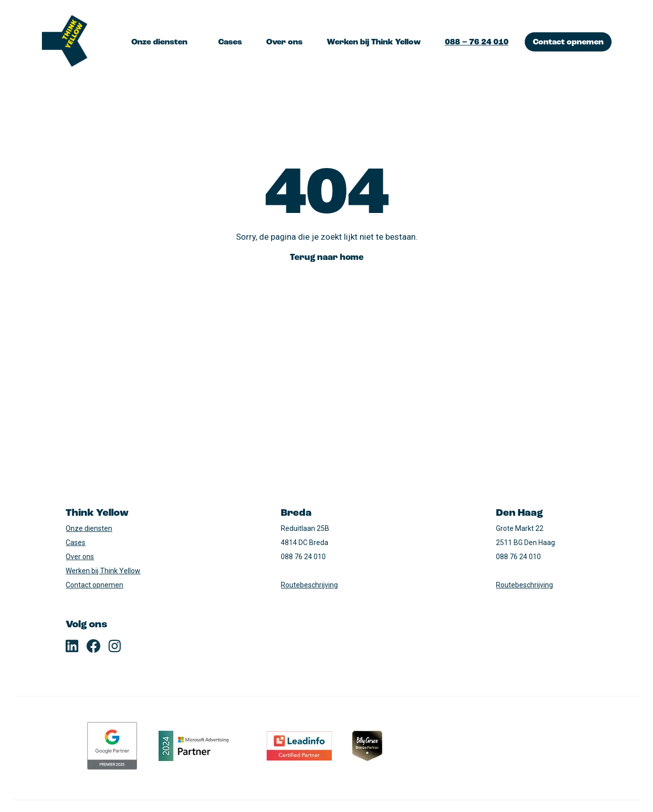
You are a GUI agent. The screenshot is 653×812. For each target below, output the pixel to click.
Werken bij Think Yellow (374, 42)
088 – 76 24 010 (477, 42)
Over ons (284, 42)
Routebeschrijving (309, 585)
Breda (296, 513)
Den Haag (519, 513)
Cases (230, 42)
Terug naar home (327, 258)
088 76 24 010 (303, 557)
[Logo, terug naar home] (65, 42)
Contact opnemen (568, 42)
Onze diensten (159, 42)
